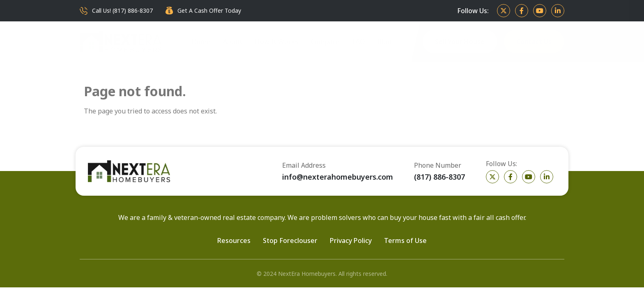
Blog (384, 42)
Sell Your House (460, 42)
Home (201, 42)
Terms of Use (405, 240)
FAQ (359, 42)
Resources (234, 240)
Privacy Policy (351, 240)
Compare (325, 42)
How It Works (276, 42)
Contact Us (534, 42)
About (233, 42)
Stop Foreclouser (290, 240)
